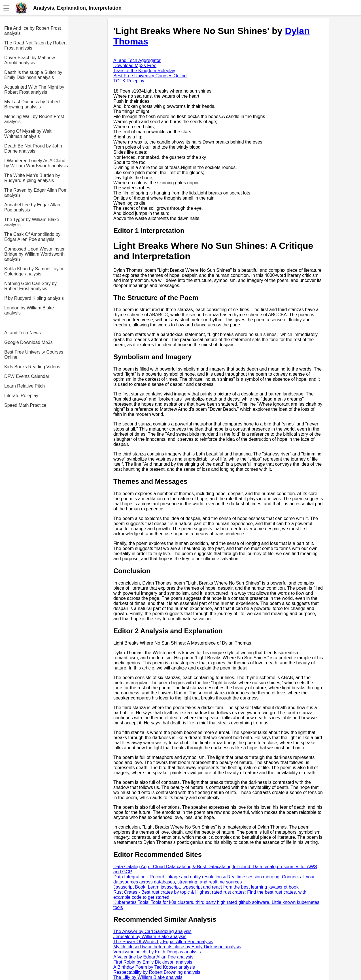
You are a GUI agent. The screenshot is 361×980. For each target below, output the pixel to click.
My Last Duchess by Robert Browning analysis (32, 104)
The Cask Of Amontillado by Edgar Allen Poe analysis (32, 237)
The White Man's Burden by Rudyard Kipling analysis (32, 178)
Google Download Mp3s (28, 342)
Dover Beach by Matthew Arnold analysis (30, 60)
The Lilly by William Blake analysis (148, 977)
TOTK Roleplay (129, 81)
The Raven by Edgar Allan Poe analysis (35, 193)
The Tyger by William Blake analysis (32, 222)
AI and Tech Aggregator (137, 60)
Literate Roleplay (21, 396)
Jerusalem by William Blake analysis (150, 937)
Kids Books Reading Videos (32, 367)
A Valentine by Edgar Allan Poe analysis (153, 957)
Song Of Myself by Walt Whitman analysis (28, 134)
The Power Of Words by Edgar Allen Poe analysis (163, 942)
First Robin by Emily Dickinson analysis (153, 962)
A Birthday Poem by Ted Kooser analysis (154, 967)
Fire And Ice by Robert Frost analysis (33, 31)
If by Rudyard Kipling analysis (34, 298)
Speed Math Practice (25, 405)
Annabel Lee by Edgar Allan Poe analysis (32, 207)
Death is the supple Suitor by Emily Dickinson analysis (33, 75)
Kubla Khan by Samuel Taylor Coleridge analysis (34, 271)
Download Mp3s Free (135, 66)
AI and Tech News (23, 333)
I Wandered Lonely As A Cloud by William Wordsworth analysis (36, 163)
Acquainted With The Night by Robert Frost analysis (34, 90)
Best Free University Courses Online (34, 355)
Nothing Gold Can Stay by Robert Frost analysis (30, 286)
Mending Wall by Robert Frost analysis (34, 119)
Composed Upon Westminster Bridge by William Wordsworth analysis (34, 254)
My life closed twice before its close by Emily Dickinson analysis (177, 947)
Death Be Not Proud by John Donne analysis (33, 148)
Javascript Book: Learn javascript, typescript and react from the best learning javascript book (206, 887)
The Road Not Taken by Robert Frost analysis (35, 45)
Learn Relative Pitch (25, 386)
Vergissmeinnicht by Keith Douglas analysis (157, 952)
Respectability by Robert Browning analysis (157, 972)
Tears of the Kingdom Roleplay (144, 71)
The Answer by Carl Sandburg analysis (152, 931)
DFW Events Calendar (27, 376)
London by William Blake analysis (29, 310)
